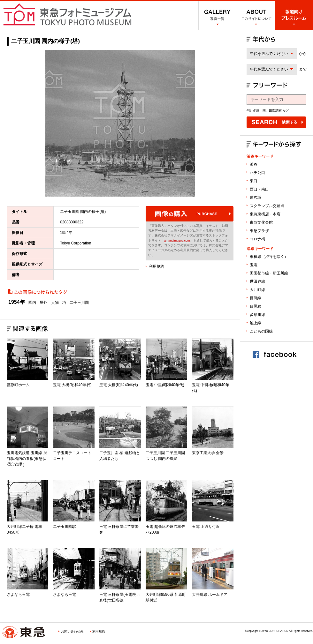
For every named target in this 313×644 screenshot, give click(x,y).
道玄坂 (256, 198)
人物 (55, 303)
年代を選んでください (269, 54)
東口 (254, 181)
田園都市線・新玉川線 (269, 273)
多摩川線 (257, 315)
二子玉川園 (79, 303)
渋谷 (254, 164)
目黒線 (256, 306)
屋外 (43, 303)
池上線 (256, 323)
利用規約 (156, 266)
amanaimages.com (177, 240)
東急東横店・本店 (265, 214)
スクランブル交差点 (267, 206)
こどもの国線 (261, 331)
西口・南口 (259, 189)
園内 (32, 303)
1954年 (17, 302)
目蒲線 (256, 298)
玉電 (254, 265)
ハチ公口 (257, 173)
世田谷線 (257, 281)
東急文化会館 (261, 222)
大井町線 (257, 290)
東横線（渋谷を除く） (269, 257)
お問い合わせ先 (72, 631)
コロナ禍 (257, 239)
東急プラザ (259, 231)
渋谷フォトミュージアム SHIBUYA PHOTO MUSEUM (67, 14)
